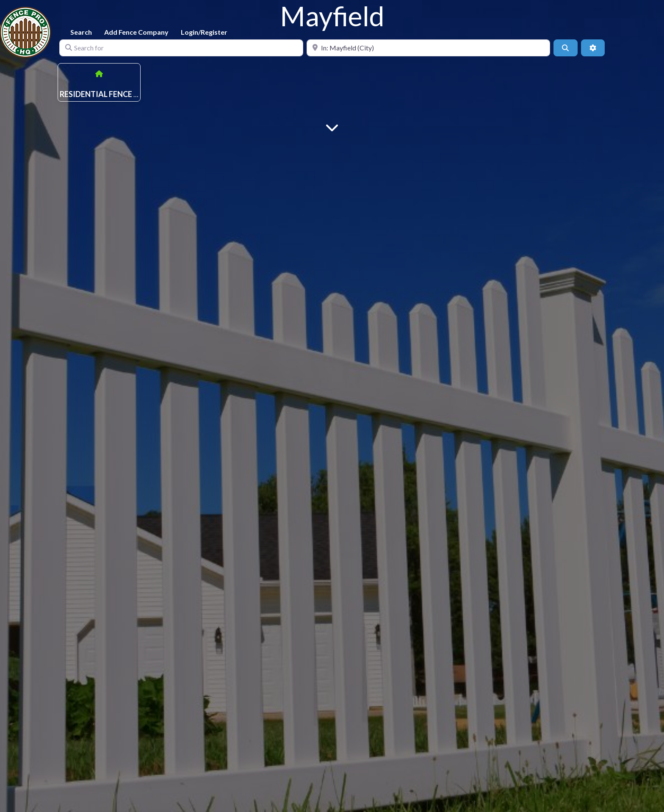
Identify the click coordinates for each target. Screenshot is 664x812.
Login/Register (204, 32)
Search (81, 32)
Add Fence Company (136, 32)
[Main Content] (332, 127)
